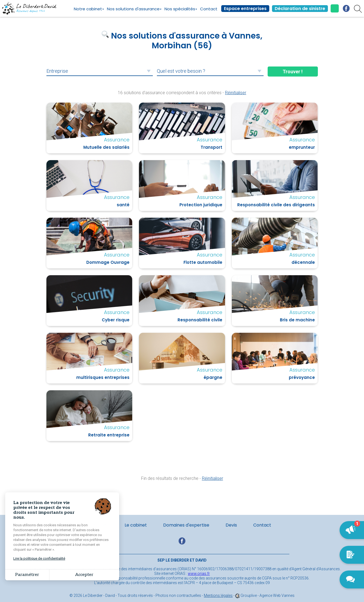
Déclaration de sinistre (300, 9)
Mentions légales (218, 595)
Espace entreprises (245, 9)
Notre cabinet (88, 11)
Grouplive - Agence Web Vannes (268, 595)
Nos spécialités (180, 11)
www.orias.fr (199, 574)
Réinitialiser (236, 93)
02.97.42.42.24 (335, 8)
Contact (209, 9)
